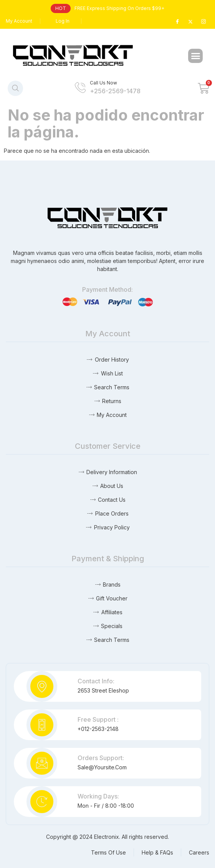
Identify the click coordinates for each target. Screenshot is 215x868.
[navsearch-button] (15, 88)
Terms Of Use (108, 852)
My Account (19, 21)
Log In (63, 21)
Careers (199, 852)
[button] (195, 56)
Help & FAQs (157, 852)
